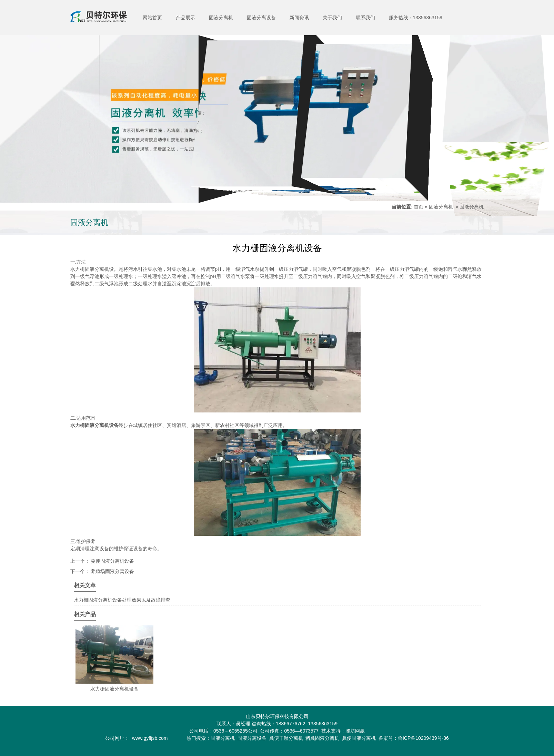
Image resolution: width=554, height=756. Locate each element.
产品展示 (185, 18)
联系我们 (365, 18)
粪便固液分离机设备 (112, 561)
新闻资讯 (299, 18)
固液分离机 (221, 18)
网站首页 (152, 18)
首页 (419, 207)
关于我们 (332, 18)
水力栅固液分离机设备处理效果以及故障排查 (122, 600)
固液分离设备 (261, 18)
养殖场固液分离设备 (112, 571)
